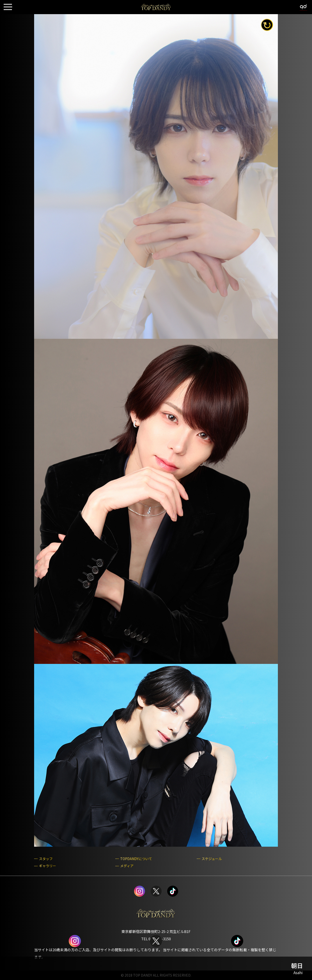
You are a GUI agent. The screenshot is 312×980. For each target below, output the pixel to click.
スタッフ (46, 859)
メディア (127, 866)
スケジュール (212, 859)
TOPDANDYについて (136, 859)
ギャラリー (48, 866)
